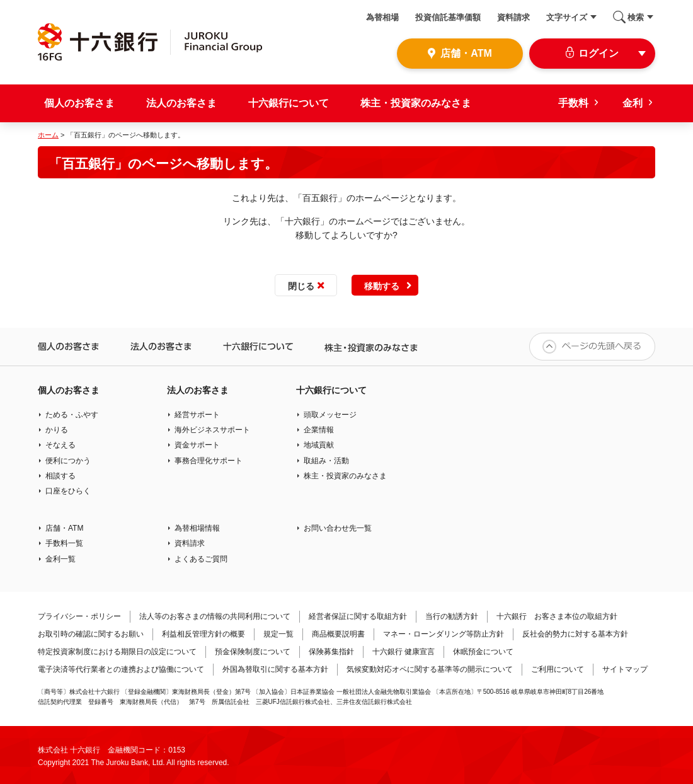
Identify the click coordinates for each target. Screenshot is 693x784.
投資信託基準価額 (448, 17)
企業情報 (319, 430)
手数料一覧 (64, 543)
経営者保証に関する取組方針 (358, 616)
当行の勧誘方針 (452, 616)
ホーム (48, 135)
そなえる (60, 445)
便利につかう (68, 461)
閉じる (301, 286)
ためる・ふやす (72, 415)
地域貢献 (319, 445)
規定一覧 (278, 634)
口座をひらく (68, 491)
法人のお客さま (181, 103)
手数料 (573, 103)
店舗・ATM (64, 528)
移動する (382, 286)
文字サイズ (567, 17)
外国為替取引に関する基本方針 (275, 669)
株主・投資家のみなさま (416, 103)
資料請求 (513, 17)
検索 (636, 17)
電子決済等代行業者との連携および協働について (121, 669)
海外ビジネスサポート (212, 430)
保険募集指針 (331, 652)
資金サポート (197, 445)
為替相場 (382, 17)
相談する (60, 476)
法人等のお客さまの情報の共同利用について (215, 616)
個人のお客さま (79, 103)
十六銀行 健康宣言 (404, 652)
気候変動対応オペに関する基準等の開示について (430, 669)
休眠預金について (483, 652)
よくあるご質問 (201, 559)
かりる (57, 430)
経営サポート (197, 415)
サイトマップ (625, 669)
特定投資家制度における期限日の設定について (117, 652)
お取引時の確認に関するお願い (91, 634)
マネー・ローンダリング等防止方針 (444, 634)
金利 (633, 103)
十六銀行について (289, 103)
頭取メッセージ (330, 415)
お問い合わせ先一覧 (338, 528)
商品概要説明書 (338, 634)
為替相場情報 (197, 528)
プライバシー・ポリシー (79, 616)
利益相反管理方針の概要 (203, 634)
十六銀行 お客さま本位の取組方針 (557, 616)
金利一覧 (60, 559)
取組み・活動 (326, 461)
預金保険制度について (253, 652)
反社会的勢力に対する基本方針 (575, 634)
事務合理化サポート (209, 461)
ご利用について (558, 669)
